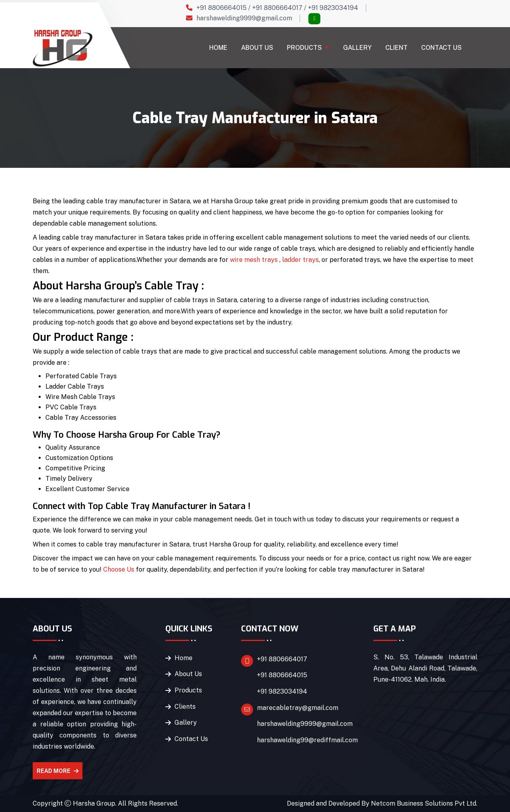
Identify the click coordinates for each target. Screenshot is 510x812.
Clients (185, 707)
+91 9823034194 (333, 8)
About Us (257, 48)
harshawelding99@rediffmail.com (307, 741)
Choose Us (119, 569)
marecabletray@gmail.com (298, 708)
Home (218, 48)
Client (396, 48)
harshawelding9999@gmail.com (244, 18)
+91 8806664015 (222, 8)
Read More (58, 771)
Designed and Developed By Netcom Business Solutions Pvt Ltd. (382, 803)
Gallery (357, 48)
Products (304, 48)
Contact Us (441, 48)
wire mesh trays (254, 260)
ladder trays (300, 260)
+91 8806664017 (277, 8)
